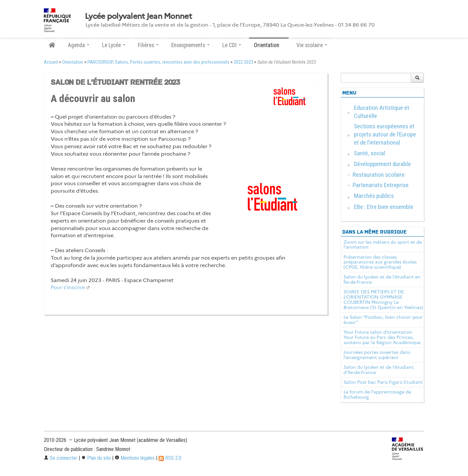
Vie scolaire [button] (312, 45)
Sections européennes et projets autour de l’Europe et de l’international (385, 134)
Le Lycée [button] (114, 45)
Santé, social (370, 153)
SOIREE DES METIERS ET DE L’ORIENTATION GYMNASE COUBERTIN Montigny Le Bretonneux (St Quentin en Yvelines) (383, 299)
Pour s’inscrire (68, 287)
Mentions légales (135, 458)
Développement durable (382, 164)
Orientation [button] (269, 45)
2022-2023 (243, 62)
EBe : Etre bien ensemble (384, 207)
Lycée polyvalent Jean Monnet (138, 16)
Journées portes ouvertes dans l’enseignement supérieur (377, 355)
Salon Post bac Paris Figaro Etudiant (383, 382)
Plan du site (96, 458)
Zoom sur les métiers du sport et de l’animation (383, 245)
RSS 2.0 (170, 458)
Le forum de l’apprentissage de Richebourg (377, 394)
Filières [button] (148, 45)
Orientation (73, 62)
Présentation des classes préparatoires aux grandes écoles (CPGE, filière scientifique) (380, 262)
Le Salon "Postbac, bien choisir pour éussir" (383, 320)
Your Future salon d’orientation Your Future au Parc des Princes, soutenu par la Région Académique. (383, 337)
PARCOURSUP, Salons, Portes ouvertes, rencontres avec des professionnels (158, 62)
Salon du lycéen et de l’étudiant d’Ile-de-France (379, 370)
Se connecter (61, 458)
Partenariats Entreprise (381, 185)
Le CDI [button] (232, 45)
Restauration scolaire (379, 175)
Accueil (51, 62)
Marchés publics (374, 196)
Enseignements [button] (190, 45)
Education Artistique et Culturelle (382, 112)
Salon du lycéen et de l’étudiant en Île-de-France (382, 279)
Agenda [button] (79, 45)
